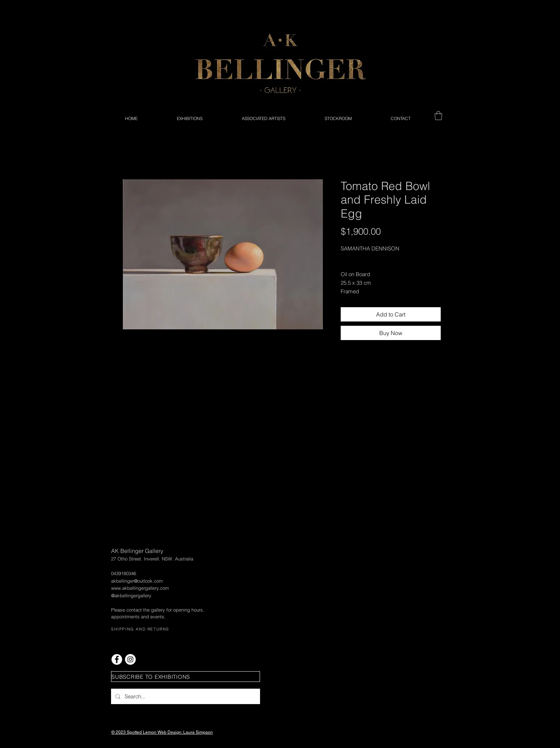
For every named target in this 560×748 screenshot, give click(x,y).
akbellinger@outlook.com (137, 581)
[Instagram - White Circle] (130, 659)
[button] (438, 116)
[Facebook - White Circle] (117, 659)
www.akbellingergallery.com (140, 588)
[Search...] (185, 696)
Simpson (204, 732)
